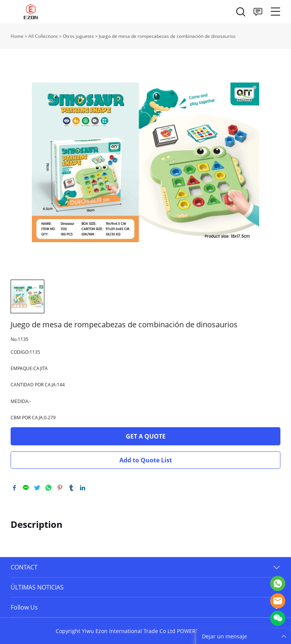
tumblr (71, 488)
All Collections (43, 36)
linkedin (83, 488)
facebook (14, 488)
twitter (37, 488)
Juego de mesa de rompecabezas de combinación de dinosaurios (167, 36)
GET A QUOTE (146, 436)
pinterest (60, 488)
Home (17, 36)
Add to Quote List (146, 460)
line (26, 488)
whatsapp (48, 488)
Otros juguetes (78, 36)
